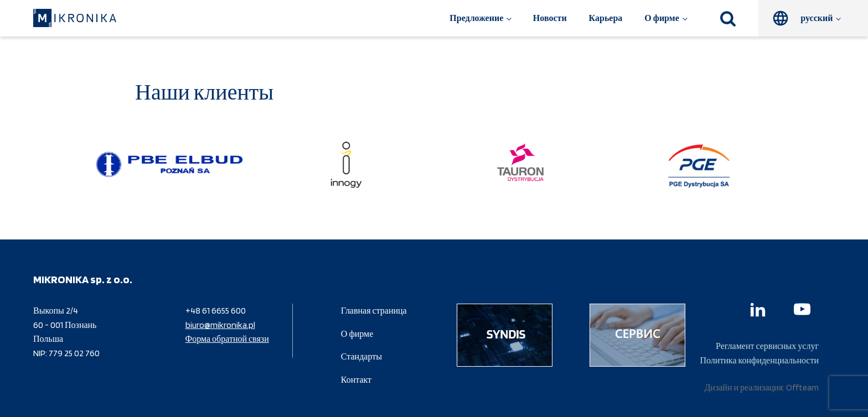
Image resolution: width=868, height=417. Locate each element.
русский (817, 18)
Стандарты (361, 356)
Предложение (476, 18)
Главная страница (374, 311)
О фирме (662, 18)
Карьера (606, 18)
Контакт (356, 380)
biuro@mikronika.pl (220, 325)
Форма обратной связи (227, 339)
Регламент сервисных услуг (767, 346)
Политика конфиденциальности (759, 360)
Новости (550, 18)
